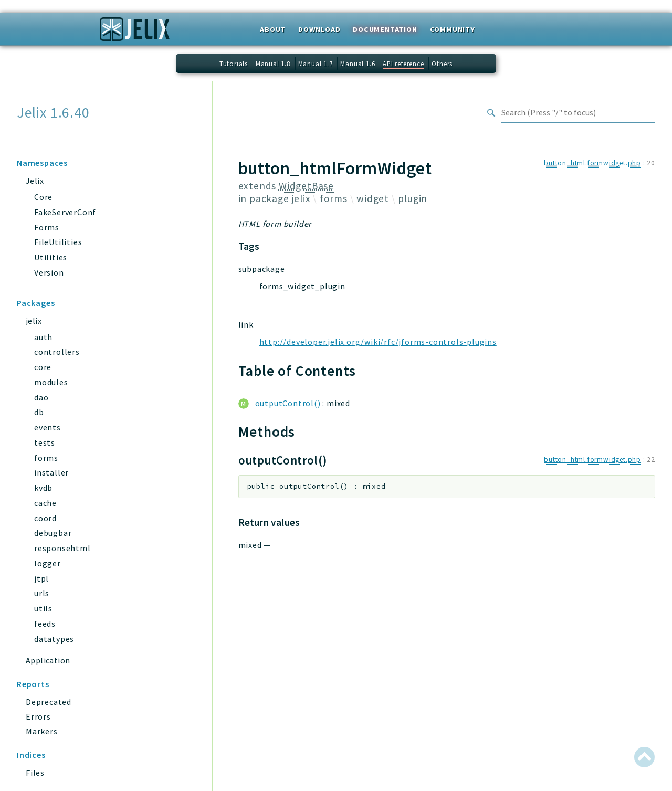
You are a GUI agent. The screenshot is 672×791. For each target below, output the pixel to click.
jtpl (41, 578)
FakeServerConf (65, 212)
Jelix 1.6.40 (53, 113)
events (48, 427)
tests (45, 442)
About (273, 29)
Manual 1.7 (316, 64)
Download (319, 29)
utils (43, 608)
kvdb (43, 488)
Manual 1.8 (273, 64)
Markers (42, 731)
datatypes (54, 639)
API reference (403, 64)
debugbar (53, 533)
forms (46, 458)
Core (43, 197)
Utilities (51, 257)
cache (45, 503)
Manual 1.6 (358, 64)
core (43, 367)
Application (48, 660)
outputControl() (288, 403)
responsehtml (62, 548)
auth (43, 337)
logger (48, 563)
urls (42, 593)
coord (45, 518)
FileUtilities (58, 242)
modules (51, 382)
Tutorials (234, 64)
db (39, 412)
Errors (38, 716)
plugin (413, 198)
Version (49, 272)
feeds (45, 624)
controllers (57, 352)
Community (453, 29)
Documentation (385, 29)
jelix (34, 321)
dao (41, 397)
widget (373, 198)
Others (442, 64)
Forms (47, 227)
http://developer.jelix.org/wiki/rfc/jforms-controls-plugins (378, 342)
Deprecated (49, 702)
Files (35, 773)
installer (51, 472)
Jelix (35, 181)
